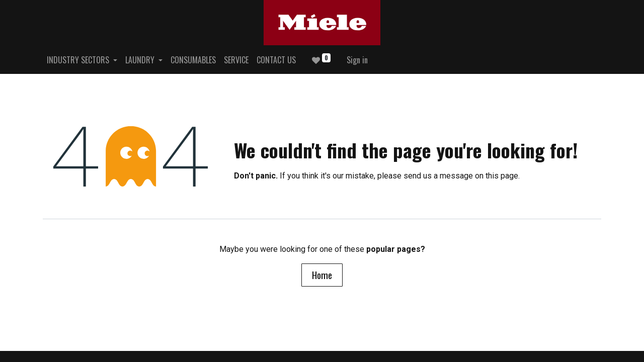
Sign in (357, 60)
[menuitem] (193, 60)
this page (502, 176)
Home (322, 275)
